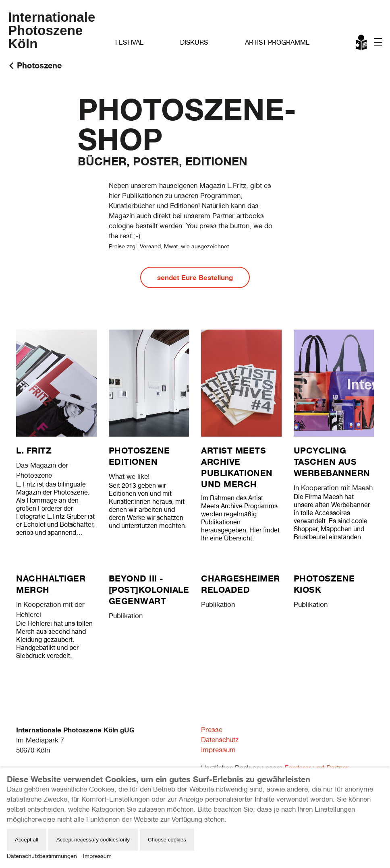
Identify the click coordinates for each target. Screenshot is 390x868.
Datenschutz (220, 740)
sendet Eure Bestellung (195, 277)
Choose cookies (167, 840)
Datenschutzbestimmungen (42, 856)
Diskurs (194, 42)
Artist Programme (277, 42)
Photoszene (39, 65)
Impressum (218, 750)
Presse (212, 730)
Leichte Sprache (362, 44)
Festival (129, 42)
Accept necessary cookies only (93, 840)
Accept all (27, 840)
